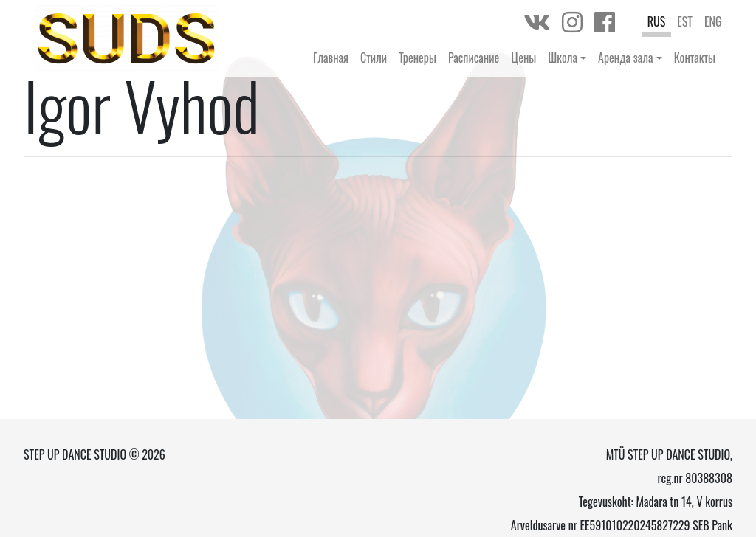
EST (685, 21)
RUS (657, 21)
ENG (713, 21)
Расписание (474, 58)
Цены (523, 58)
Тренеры (417, 58)
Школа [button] (563, 58)
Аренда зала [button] (626, 58)
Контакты (695, 58)
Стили (374, 58)
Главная (331, 58)
